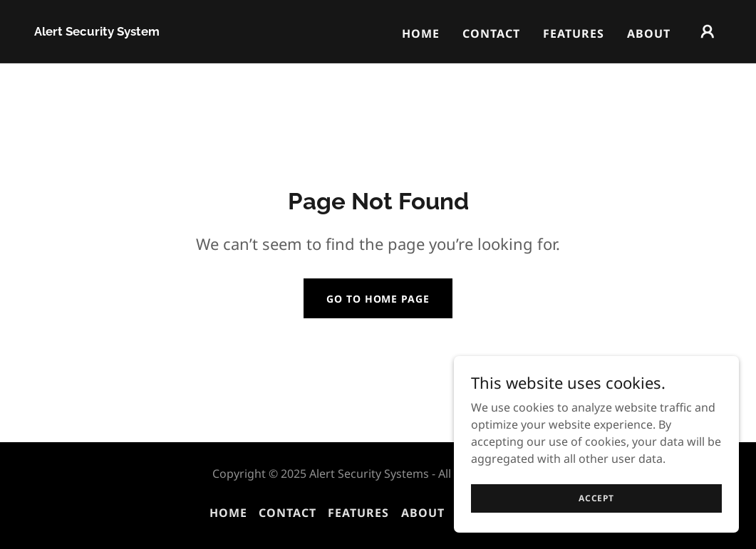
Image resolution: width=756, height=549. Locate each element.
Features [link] (574, 33)
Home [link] (421, 33)
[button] (708, 31)
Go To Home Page (378, 299)
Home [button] (228, 513)
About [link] (649, 33)
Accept (596, 498)
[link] (97, 31)
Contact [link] (491, 33)
